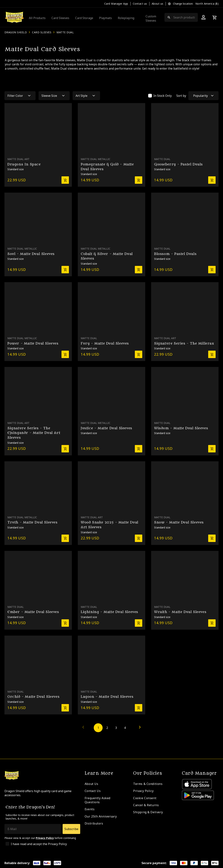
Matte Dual (65, 32)
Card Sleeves (60, 18)
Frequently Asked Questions (98, 800)
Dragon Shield (16, 32)
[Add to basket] (65, 180)
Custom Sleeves (151, 18)
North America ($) (207, 4)
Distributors (94, 823)
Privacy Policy (143, 791)
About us (158, 4)
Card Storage (84, 18)
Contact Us (93, 791)
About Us (91, 784)
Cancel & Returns (146, 805)
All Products (37, 18)
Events (90, 809)
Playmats (105, 18)
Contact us (140, 4)
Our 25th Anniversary (101, 816)
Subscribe (71, 829)
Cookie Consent (145, 798)
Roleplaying (126, 18)
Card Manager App (116, 4)
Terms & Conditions (148, 784)
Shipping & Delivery (148, 812)
